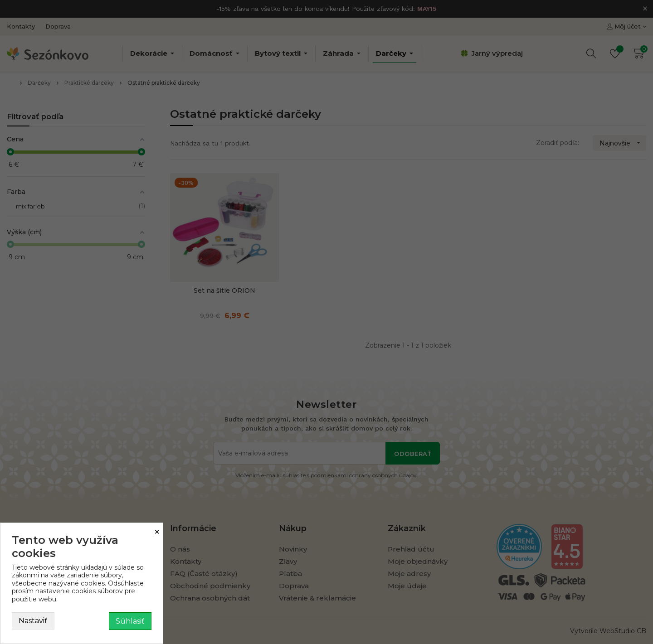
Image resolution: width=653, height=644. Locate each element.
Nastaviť (33, 621)
